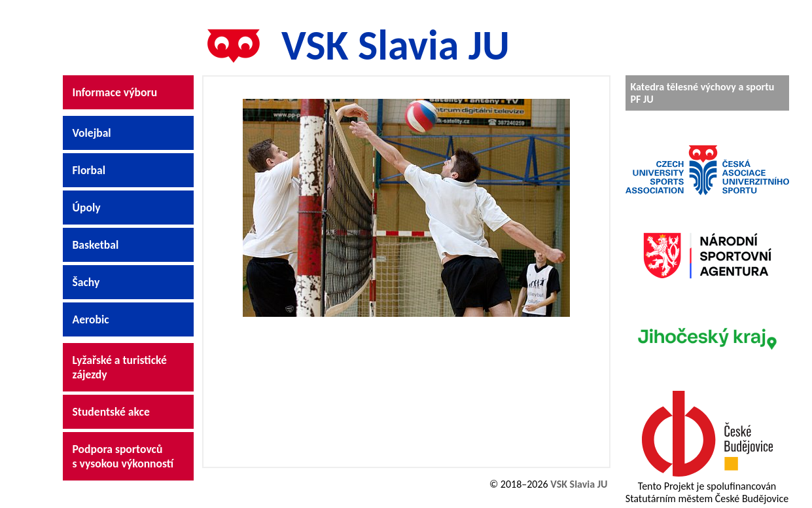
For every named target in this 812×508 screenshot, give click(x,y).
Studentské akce (111, 412)
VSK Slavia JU (352, 45)
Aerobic (91, 319)
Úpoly (87, 208)
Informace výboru (115, 92)
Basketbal (96, 245)
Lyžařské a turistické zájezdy (120, 367)
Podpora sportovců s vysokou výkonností (123, 456)
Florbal (89, 170)
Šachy (86, 282)
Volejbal (92, 133)
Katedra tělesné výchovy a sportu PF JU (703, 93)
